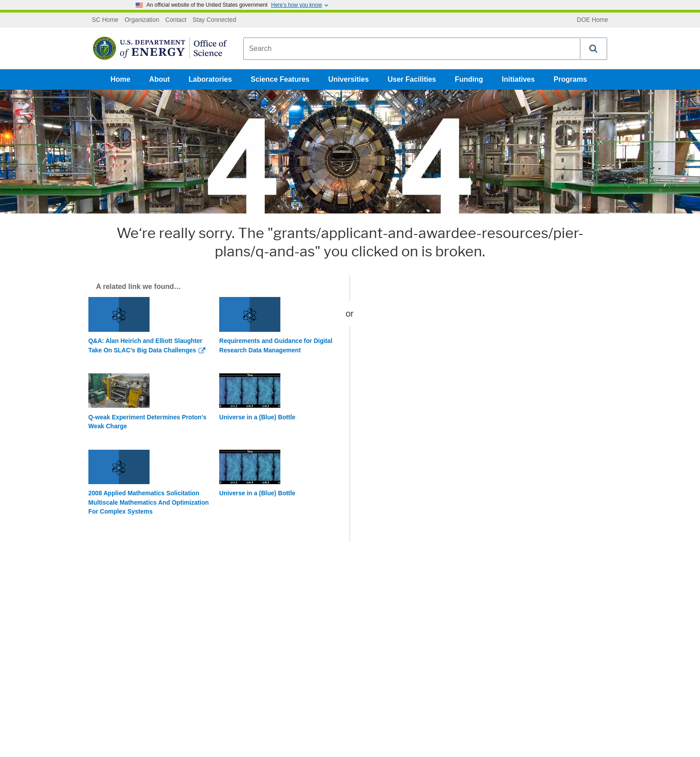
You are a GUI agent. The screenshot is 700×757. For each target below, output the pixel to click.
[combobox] (412, 49)
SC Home (105, 20)
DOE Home (592, 20)
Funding (469, 79)
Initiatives (518, 79)
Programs (570, 79)
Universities (348, 79)
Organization (142, 20)
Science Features (280, 79)
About (159, 79)
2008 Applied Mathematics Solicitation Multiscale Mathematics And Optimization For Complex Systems (149, 502)
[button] (594, 49)
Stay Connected (214, 20)
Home (121, 79)
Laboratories (210, 79)
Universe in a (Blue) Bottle (257, 417)
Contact (176, 20)
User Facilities (412, 79)
